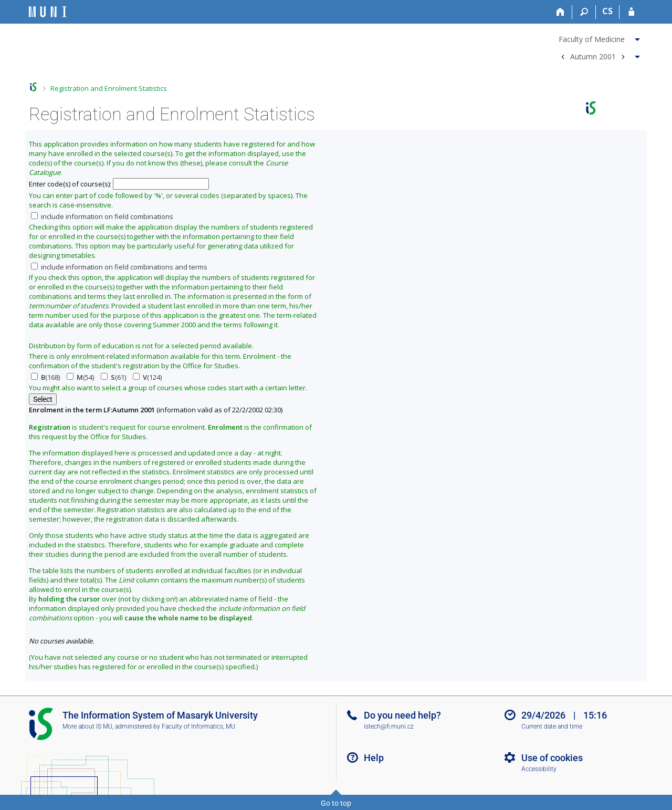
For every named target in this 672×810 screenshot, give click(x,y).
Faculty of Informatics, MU (198, 726)
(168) (45, 377)
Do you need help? (402, 715)
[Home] (560, 12)
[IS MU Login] (631, 12)
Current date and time (552, 726)
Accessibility (539, 769)
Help (374, 758)
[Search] (584, 12)
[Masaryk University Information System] (48, 12)
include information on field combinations (102, 216)
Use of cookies (552, 758)
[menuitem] (599, 37)
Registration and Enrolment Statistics (109, 88)
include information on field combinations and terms (119, 267)
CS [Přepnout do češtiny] (607, 11)
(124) (147, 377)
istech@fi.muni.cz (389, 726)
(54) (80, 377)
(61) (113, 377)
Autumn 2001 (593, 56)
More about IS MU (87, 726)
